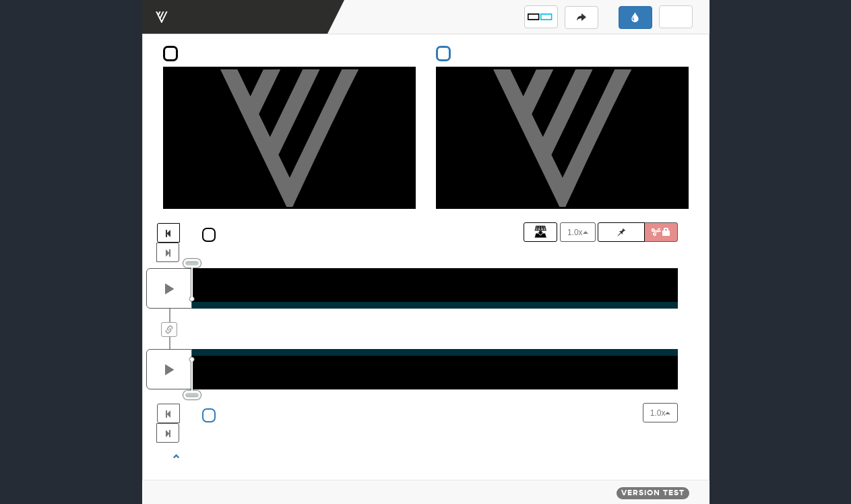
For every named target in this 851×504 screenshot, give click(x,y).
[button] (541, 17)
